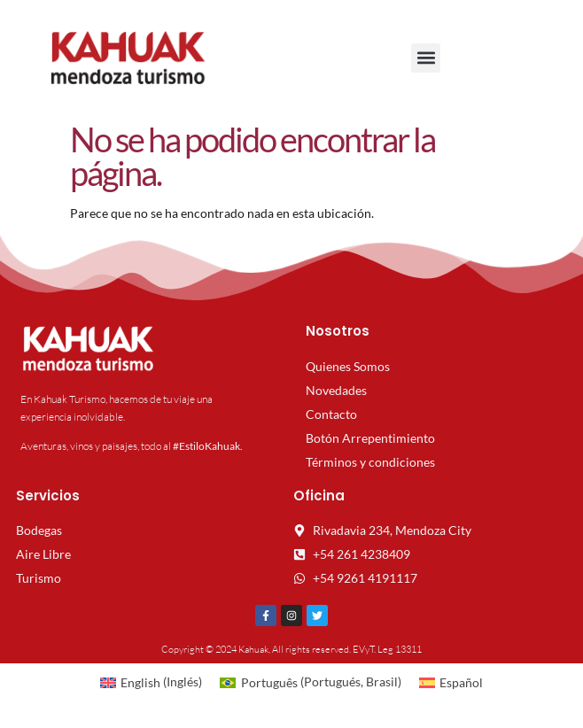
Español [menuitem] (461, 682)
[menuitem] (152, 682)
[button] (426, 58)
